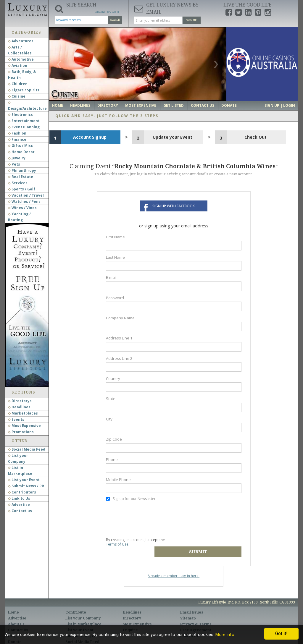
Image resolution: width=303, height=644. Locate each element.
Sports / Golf (22, 189)
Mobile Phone (118, 480)
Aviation (18, 65)
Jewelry (17, 158)
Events (16, 419)
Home (58, 105)
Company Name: (121, 318)
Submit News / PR (26, 486)
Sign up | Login (280, 105)
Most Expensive (24, 426)
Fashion (17, 133)
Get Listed (174, 105)
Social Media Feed (27, 449)
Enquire (130, 620)
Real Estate (21, 177)
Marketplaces (23, 413)
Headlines (19, 407)
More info (225, 635)
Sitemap (188, 609)
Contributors (22, 492)
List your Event (24, 480)
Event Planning (24, 127)
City (109, 419)
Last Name (115, 257)
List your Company (83, 609)
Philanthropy (22, 170)
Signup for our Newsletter (131, 499)
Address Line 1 (119, 338)
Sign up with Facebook (174, 206)
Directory (108, 105)
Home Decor (21, 152)
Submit (208, 542)
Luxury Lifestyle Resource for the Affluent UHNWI (27, 9)
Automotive (21, 59)
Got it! (281, 634)
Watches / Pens (24, 202)
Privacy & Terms (196, 614)
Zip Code (114, 439)
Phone (112, 459)
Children (18, 84)
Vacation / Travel (26, 195)
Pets (14, 164)
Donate (229, 105)
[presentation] (151, 519)
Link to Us (19, 498)
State (111, 399)
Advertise (19, 505)
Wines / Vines (22, 208)
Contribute (76, 603)
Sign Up (191, 20)
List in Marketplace (83, 614)
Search (115, 20)
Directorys (20, 401)
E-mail (111, 277)
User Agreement (196, 620)
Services (18, 183)
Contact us (20, 511)
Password (115, 298)
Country (113, 378)
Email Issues (192, 603)
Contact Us (203, 105)
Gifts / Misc (20, 146)
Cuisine (17, 96)
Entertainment (24, 121)
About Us (16, 614)
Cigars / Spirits (24, 90)
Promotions (21, 432)
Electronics (20, 115)
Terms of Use (117, 544)
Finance (17, 139)
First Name (115, 237)
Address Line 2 (119, 358)
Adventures (21, 41)
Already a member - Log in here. (174, 566)
